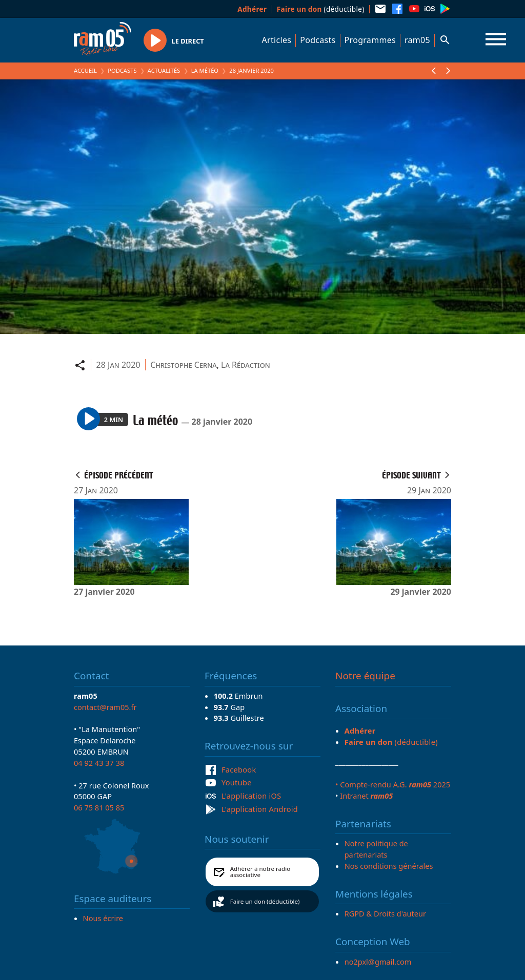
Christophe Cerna (183, 365)
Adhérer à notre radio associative (260, 872)
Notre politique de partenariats (376, 849)
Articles (277, 40)
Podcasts (318, 40)
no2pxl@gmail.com (378, 962)
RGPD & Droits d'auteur (385, 913)
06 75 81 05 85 (99, 807)
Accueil (85, 70)
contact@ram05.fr (105, 707)
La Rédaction (246, 365)
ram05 (417, 40)
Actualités (164, 70)
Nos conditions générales (389, 866)
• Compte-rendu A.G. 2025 (393, 784)
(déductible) (321, 9)
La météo (205, 70)
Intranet (366, 796)
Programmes (370, 40)
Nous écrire (103, 918)
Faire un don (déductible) (265, 901)
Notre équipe (365, 676)
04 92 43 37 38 (99, 763)
